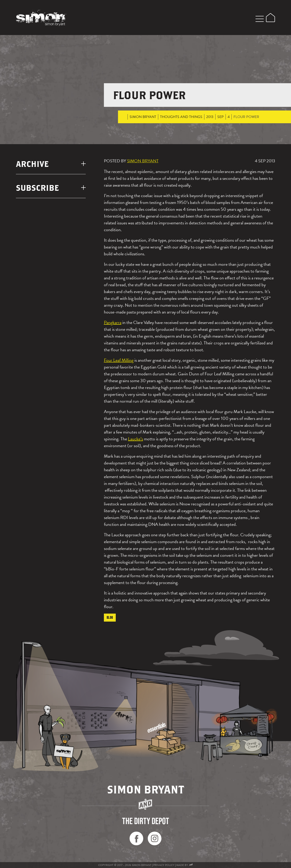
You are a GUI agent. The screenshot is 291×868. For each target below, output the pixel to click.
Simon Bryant (143, 117)
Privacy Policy (164, 865)
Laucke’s (135, 439)
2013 (210, 117)
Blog (110, 617)
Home (123, 117)
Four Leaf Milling (119, 360)
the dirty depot (146, 821)
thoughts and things (181, 117)
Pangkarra (113, 322)
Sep (221, 117)
